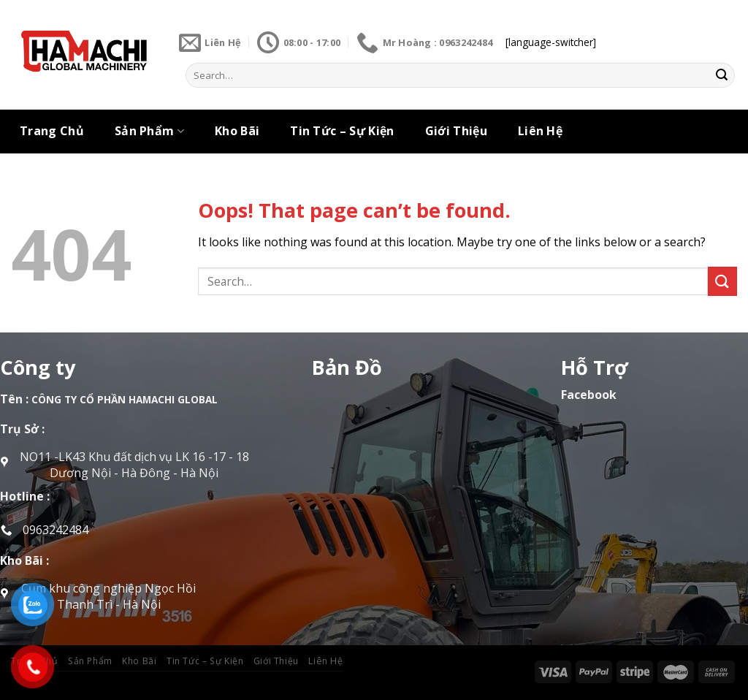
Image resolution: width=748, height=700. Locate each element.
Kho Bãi (237, 131)
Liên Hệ (540, 131)
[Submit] (722, 75)
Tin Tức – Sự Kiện (342, 131)
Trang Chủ (52, 131)
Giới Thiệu (456, 131)
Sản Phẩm (149, 131)
